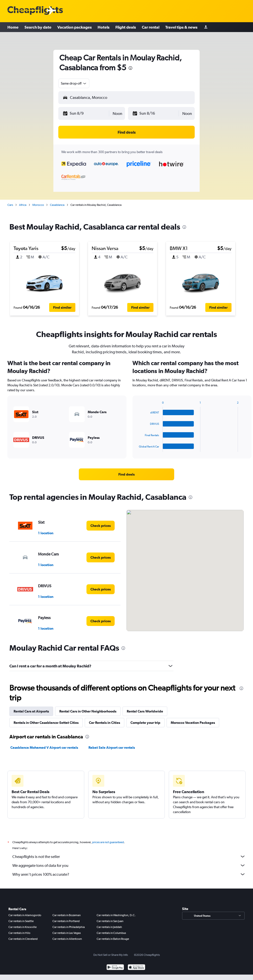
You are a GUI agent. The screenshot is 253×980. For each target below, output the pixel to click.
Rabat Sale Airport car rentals (112, 748)
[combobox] (74, 83)
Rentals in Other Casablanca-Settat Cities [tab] (46, 723)
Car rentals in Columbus (111, 933)
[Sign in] (206, 27)
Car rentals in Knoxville (22, 927)
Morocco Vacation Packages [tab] (193, 723)
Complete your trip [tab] (145, 723)
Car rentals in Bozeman (66, 915)
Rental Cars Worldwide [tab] (145, 711)
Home (13, 27)
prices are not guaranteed (108, 842)
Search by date (38, 27)
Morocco (38, 205)
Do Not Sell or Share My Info (111, 955)
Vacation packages (74, 27)
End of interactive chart (137, 448)
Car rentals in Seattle (21, 921)
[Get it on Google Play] (115, 968)
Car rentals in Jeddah (109, 927)
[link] (126, 474)
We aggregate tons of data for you (129, 865)
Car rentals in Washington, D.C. (116, 915)
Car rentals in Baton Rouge (113, 939)
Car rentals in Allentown (67, 939)
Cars (10, 205)
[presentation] (130, 68)
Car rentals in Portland (66, 921)
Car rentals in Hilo (19, 933)
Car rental (151, 27)
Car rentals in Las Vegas (67, 933)
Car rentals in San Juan (110, 921)
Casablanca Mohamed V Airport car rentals (44, 748)
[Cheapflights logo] (35, 11)
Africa (23, 205)
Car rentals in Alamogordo (25, 915)
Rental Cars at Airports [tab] (31, 711)
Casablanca (57, 205)
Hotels (104, 27)
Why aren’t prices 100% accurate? (129, 874)
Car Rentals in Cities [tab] (105, 723)
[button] (86, 113)
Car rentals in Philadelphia (69, 927)
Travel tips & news (181, 27)
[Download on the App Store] (137, 968)
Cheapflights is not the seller (129, 856)
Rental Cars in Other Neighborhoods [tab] (88, 711)
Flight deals (126, 27)
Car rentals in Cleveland (23, 939)
